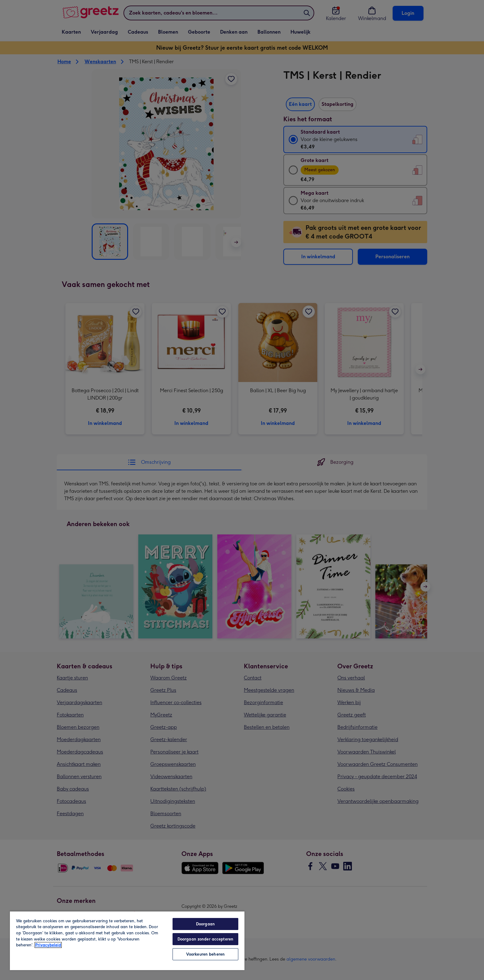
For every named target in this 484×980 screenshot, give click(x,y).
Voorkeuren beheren (205, 954)
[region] (127, 941)
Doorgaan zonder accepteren (205, 939)
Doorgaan (205, 924)
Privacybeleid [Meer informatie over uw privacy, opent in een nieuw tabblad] (48, 945)
